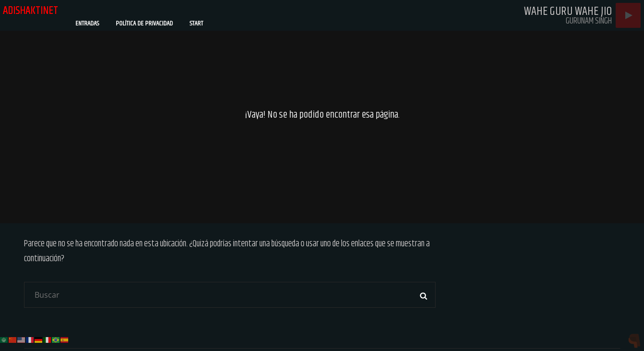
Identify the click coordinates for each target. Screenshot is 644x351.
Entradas (87, 24)
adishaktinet (31, 11)
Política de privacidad (144, 24)
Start (196, 24)
